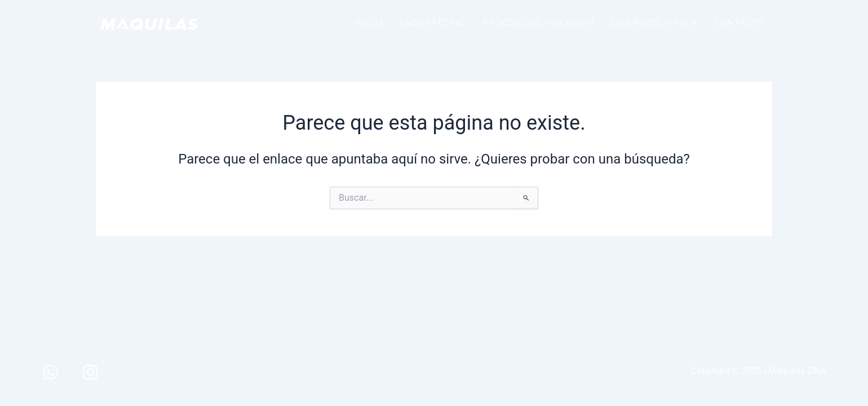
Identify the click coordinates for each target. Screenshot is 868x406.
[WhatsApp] (51, 372)
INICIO (368, 22)
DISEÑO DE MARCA (654, 22)
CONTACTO (739, 22)
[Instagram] (90, 372)
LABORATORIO (433, 22)
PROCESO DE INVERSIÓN (538, 22)
